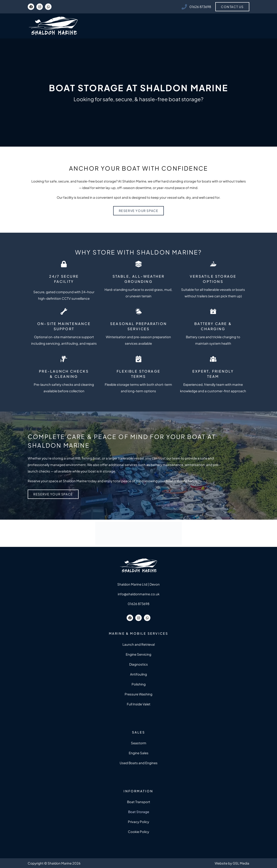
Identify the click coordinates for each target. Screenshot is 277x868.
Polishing (139, 684)
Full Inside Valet (139, 704)
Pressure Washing (138, 694)
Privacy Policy (138, 822)
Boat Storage (139, 812)
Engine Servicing (138, 654)
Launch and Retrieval (139, 644)
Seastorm (139, 743)
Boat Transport (139, 802)
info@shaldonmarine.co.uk (139, 594)
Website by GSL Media (232, 863)
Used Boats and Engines (139, 763)
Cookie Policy (138, 832)
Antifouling (138, 674)
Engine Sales (139, 753)
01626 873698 (138, 604)
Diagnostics (138, 664)
